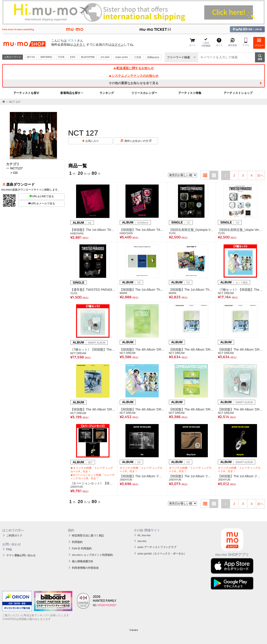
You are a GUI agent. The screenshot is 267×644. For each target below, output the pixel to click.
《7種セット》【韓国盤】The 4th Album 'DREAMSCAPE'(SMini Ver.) (93, 349)
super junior (122, 57)
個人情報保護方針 (83, 561)
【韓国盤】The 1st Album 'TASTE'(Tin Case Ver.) (142, 230)
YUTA (61, 57)
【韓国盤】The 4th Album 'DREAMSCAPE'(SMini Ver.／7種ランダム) (240, 409)
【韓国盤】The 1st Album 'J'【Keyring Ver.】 (240, 476)
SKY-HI (31, 57)
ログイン (117, 45)
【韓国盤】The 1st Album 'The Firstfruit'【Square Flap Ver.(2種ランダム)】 (191, 290)
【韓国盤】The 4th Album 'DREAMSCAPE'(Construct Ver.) (142, 349)
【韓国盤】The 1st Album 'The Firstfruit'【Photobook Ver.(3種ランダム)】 (142, 290)
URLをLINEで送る (42, 196)
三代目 (138, 57)
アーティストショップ (238, 93)
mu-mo (142, 541)
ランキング (107, 93)
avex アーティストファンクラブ (157, 547)
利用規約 (77, 542)
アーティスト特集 (190, 93)
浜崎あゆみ (153, 57)
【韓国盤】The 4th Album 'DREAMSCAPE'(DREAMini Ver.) (191, 409)
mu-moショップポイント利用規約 (92, 555)
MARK (124, 293)
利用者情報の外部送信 (85, 568)
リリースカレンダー (144, 93)
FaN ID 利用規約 (82, 549)
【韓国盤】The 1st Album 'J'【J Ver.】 (142, 476)
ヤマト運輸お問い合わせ (21, 555)
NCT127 (14, 168)
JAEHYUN (77, 487)
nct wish (105, 57)
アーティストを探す (26, 93)
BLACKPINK (88, 57)
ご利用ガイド (14, 536)
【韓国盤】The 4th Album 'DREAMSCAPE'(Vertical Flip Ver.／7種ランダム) (142, 409)
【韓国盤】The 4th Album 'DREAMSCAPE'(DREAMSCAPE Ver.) (191, 349)
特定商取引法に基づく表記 (88, 536)
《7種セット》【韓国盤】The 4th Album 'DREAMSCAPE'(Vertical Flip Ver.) (240, 290)
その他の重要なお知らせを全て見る (133, 83)
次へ (260, 175)
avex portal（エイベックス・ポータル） (162, 554)
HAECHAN (77, 234)
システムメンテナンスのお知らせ (133, 76)
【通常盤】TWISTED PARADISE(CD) (93, 290)
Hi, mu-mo (144, 535)
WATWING (46, 57)
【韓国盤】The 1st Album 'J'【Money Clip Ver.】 (191, 476)
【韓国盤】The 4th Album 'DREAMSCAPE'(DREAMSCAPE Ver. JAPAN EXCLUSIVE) (240, 349)
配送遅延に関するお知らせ (133, 68)
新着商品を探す (70, 93)
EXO (73, 57)
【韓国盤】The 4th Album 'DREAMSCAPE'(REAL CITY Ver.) (93, 409)
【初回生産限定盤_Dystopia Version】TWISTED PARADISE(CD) (191, 230)
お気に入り (92, 141)
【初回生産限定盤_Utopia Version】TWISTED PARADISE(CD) (240, 230)
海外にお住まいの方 (138, 141)
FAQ (9, 549)
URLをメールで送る (41, 203)
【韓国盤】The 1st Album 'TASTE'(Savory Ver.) (93, 230)
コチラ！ (79, 45)
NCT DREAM (226, 293)
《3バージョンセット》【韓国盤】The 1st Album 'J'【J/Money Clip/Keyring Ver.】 (93, 483)
